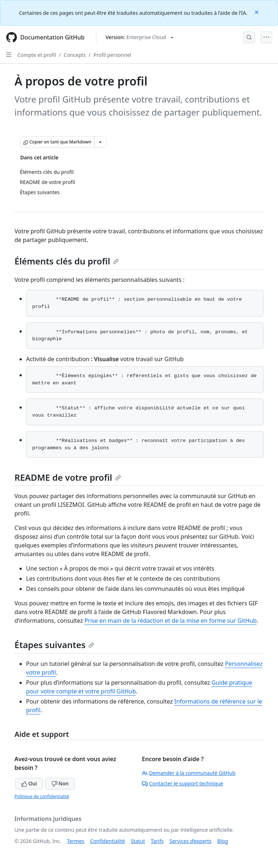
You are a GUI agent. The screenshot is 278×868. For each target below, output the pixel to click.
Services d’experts (190, 841)
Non (60, 783)
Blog (223, 841)
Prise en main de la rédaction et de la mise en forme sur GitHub (170, 621)
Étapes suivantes (54, 645)
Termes (76, 841)
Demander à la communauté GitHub (189, 773)
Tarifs (157, 841)
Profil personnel (112, 55)
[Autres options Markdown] (100, 142)
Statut (138, 841)
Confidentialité (108, 841)
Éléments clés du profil (67, 261)
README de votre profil (68, 477)
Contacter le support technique (182, 783)
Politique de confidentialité (42, 796)
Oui (29, 783)
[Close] (257, 12)
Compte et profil (37, 55)
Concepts (75, 55)
